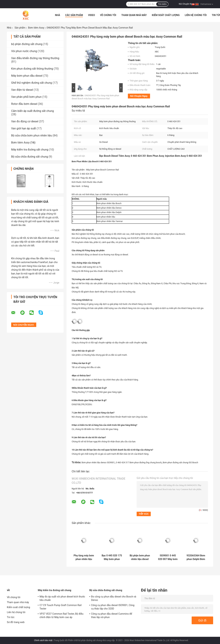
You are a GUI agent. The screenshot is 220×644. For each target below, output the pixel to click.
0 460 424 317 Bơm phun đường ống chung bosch (139, 463)
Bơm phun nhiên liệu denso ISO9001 (98, 463)
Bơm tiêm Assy (36, 28)
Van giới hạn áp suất (24, 128)
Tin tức (11, 617)
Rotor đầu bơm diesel (24, 104)
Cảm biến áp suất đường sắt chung (32, 111)
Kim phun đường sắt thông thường (32, 69)
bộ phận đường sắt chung (27, 44)
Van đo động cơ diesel (25, 121)
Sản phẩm (20, 28)
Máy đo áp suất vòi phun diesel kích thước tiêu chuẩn (62, 598)
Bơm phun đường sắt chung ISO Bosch (180, 463)
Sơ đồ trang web (16, 622)
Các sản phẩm (74, 15)
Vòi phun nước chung (24, 51)
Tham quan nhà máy (134, 15)
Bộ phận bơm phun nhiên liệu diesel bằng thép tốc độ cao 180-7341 (140, 557)
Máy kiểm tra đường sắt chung (30, 150)
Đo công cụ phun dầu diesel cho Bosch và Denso (114, 598)
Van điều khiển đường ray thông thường (35, 58)
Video (91, 15)
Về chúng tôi (108, 15)
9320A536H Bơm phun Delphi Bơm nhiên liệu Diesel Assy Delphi (196, 557)
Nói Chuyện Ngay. (187, 4)
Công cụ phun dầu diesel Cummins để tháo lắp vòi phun (112, 615)
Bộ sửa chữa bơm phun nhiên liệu (32, 135)
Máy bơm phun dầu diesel (27, 76)
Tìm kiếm (162, 4)
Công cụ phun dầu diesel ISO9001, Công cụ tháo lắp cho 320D (113, 607)
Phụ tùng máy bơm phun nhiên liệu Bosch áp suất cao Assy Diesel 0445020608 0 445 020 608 (84, 557)
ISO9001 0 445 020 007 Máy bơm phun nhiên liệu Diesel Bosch (168, 557)
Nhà (57, 15)
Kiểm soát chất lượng (166, 15)
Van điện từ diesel (22, 90)
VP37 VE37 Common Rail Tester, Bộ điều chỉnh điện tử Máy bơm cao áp (61, 615)
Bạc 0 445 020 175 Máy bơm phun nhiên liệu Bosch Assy (112, 557)
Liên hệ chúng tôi (196, 15)
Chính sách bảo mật (43, 640)
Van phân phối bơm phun (26, 97)
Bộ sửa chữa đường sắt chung (30, 157)
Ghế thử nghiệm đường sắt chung (32, 83)
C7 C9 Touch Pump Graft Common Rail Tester (61, 607)
